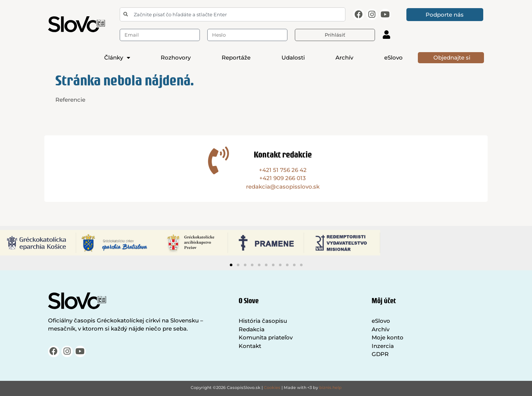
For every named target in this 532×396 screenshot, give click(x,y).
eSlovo (393, 57)
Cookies (272, 387)
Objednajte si (452, 57)
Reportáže (236, 57)
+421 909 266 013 (283, 178)
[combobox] (233, 14)
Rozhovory (176, 57)
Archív (344, 57)
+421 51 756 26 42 (283, 170)
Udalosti (293, 57)
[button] (231, 265)
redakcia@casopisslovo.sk (283, 187)
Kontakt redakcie (283, 154)
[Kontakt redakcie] (219, 160)
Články (117, 58)
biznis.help (330, 387)
